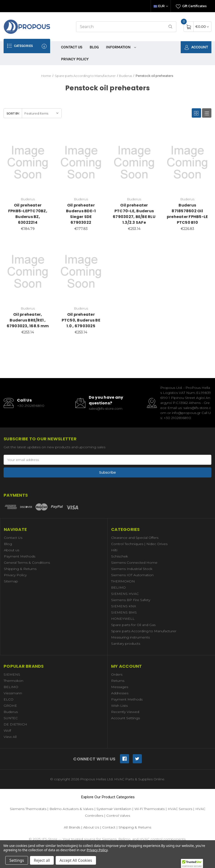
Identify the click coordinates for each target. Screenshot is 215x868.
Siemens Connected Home (134, 563)
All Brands (72, 827)
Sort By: (13, 113)
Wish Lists (119, 706)
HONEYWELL (123, 619)
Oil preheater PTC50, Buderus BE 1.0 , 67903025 (81, 320)
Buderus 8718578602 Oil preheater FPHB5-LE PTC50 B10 (187, 214)
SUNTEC (11, 718)
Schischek (119, 556)
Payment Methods (20, 556)
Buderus (11, 712)
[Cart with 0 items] (202, 26)
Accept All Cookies (76, 860)
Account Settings (125, 718)
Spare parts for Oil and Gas (133, 625)
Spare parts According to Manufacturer (144, 631)
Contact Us (72, 47)
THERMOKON (123, 581)
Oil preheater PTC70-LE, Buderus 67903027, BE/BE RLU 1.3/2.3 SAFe (134, 214)
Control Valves (118, 816)
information (121, 47)
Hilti (114, 550)
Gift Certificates (191, 6)
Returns (118, 681)
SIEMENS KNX (124, 606)
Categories (27, 46)
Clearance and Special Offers (135, 538)
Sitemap (11, 581)
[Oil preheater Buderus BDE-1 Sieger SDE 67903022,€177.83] (81, 163)
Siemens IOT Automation (132, 575)
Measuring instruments (130, 637)
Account (196, 47)
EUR (161, 6)
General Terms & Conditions (27, 563)
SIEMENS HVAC (125, 594)
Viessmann (13, 693)
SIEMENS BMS (124, 612)
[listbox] (42, 113)
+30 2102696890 (31, 406)
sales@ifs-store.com (106, 408)
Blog (94, 47)
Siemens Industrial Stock (132, 569)
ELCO (9, 699)
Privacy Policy (75, 59)
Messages (120, 687)
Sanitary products (126, 644)
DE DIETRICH (15, 724)
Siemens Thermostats (28, 809)
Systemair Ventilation (114, 809)
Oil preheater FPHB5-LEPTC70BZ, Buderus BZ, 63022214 (28, 214)
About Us (91, 827)
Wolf (7, 730)
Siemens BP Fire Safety (131, 600)
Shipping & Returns (20, 569)
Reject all (42, 860)
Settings (17, 860)
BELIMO (118, 587)
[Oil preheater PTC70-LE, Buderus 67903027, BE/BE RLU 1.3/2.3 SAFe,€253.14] (134, 163)
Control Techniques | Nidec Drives (139, 544)
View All (10, 737)
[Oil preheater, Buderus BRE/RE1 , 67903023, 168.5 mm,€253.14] (28, 272)
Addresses (120, 693)
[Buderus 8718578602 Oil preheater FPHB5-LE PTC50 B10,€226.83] (187, 163)
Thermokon (13, 681)
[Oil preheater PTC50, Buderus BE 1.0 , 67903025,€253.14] (81, 272)
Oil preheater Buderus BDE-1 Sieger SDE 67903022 (81, 214)
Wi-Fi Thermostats (149, 809)
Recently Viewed (125, 712)
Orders (117, 674)
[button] (192, 863)
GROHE (10, 706)
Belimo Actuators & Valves (71, 809)
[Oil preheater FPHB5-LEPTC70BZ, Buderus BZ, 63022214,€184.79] (28, 163)
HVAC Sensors (180, 809)
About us (12, 550)
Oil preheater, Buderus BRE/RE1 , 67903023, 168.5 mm (28, 320)
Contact (109, 827)
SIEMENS (12, 674)
